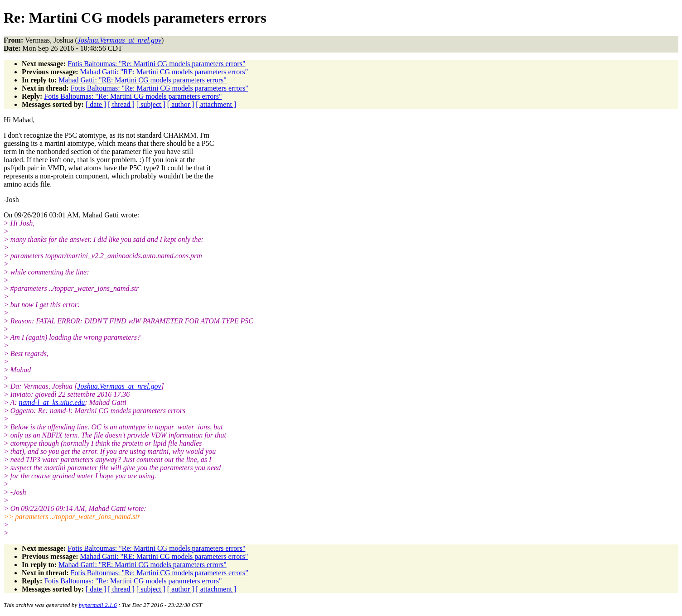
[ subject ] (151, 104)
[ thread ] (121, 104)
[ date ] (96, 104)
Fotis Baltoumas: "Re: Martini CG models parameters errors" (156, 64)
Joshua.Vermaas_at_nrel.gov (119, 386)
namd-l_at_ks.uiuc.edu (52, 402)
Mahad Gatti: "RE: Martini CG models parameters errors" (164, 72)
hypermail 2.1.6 (98, 605)
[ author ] (181, 104)
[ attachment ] (216, 104)
